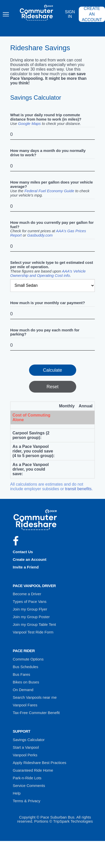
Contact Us (23, 552)
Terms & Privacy (27, 801)
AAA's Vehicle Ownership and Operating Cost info (48, 273)
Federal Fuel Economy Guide (49, 191)
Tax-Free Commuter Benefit (36, 713)
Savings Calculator (29, 740)
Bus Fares (21, 674)
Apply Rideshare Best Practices (40, 763)
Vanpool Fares (25, 705)
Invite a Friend (26, 567)
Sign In (70, 14)
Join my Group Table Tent (34, 624)
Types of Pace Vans (30, 601)
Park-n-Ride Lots (27, 778)
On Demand (23, 690)
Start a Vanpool (26, 747)
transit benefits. (79, 489)
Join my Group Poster (31, 617)
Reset (52, 387)
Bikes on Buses (26, 682)
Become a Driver (27, 594)
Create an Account (30, 559)
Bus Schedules (25, 667)
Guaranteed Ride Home (33, 770)
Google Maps (29, 124)
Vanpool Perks (25, 755)
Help (17, 793)
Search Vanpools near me (35, 697)
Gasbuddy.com (40, 235)
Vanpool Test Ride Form (33, 632)
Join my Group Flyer (30, 609)
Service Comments (29, 786)
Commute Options (28, 659)
